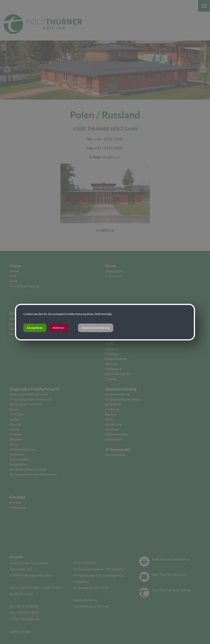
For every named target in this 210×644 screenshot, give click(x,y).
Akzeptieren (35, 328)
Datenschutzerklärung (96, 328)
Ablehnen (58, 328)
